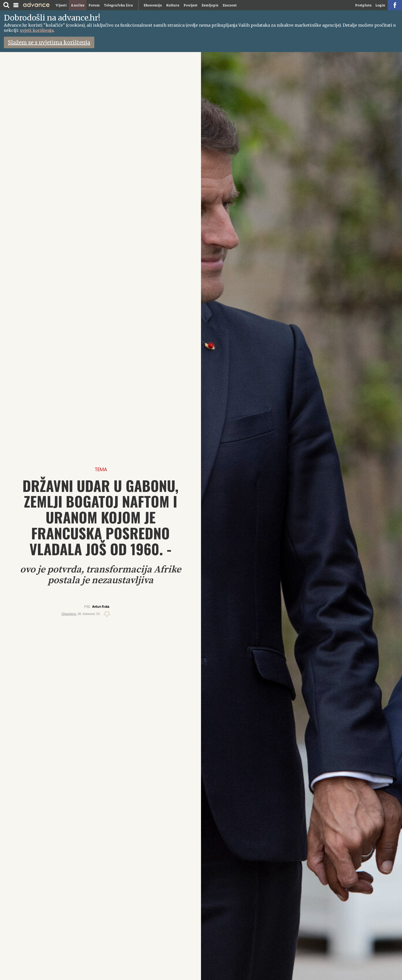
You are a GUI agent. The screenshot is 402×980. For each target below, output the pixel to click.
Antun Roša (101, 607)
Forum (94, 5)
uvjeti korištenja (37, 30)
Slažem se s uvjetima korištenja (49, 42)
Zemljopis (210, 5)
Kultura (173, 5)
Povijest (190, 5)
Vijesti (61, 5)
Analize (78, 5)
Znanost (230, 5)
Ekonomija (153, 5)
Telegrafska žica (118, 5)
